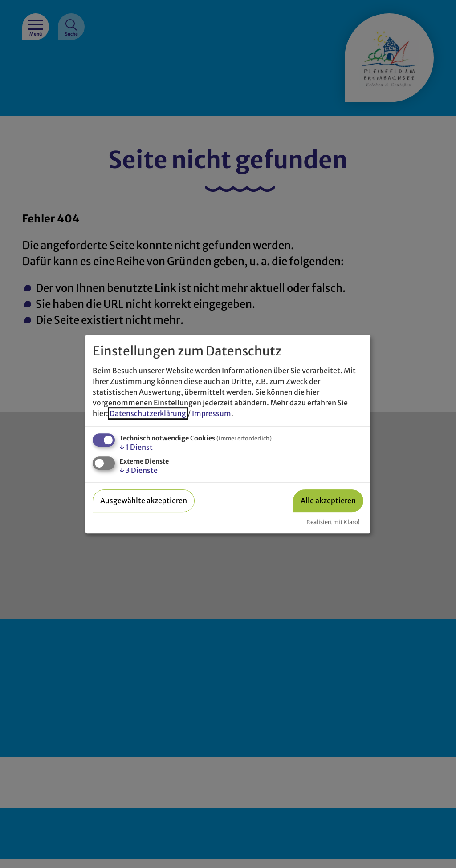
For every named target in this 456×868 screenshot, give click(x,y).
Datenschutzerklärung (148, 413)
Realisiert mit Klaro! (333, 522)
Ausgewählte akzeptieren (144, 501)
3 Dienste (138, 470)
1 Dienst (136, 447)
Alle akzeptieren (328, 501)
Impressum (212, 413)
